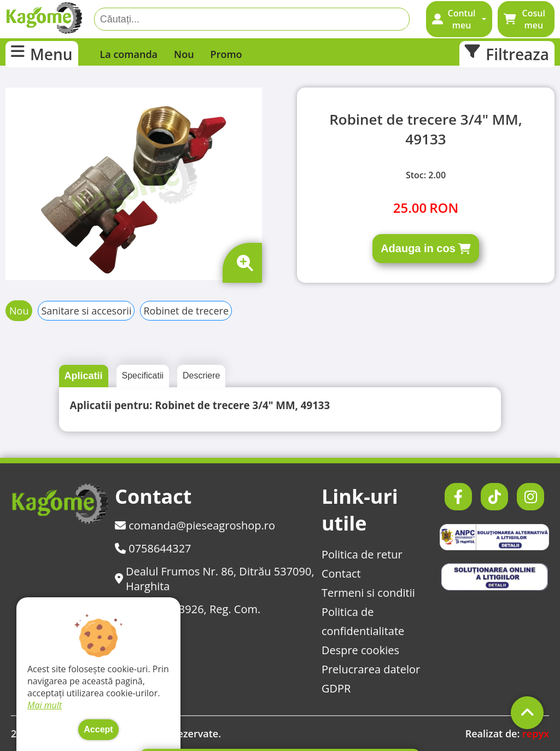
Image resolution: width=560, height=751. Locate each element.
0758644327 (153, 548)
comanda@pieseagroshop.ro (195, 525)
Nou (184, 54)
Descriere (201, 375)
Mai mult (45, 705)
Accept (98, 729)
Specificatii (143, 375)
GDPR (336, 688)
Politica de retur (362, 554)
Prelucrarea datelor (371, 669)
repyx (536, 733)
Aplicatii (84, 376)
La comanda (129, 54)
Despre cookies (360, 650)
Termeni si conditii (368, 593)
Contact (341, 574)
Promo (226, 54)
